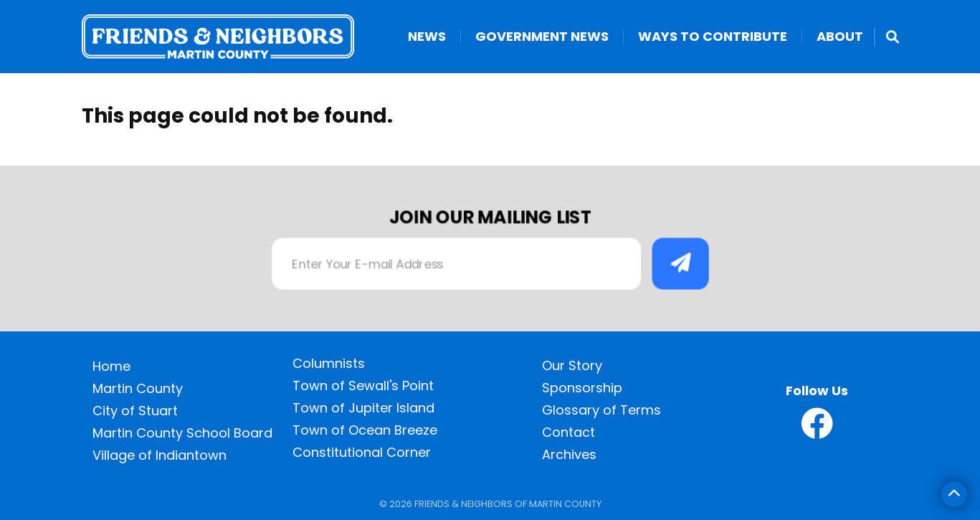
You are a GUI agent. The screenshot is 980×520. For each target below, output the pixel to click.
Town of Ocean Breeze (365, 430)
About (840, 37)
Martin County (138, 388)
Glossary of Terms (601, 410)
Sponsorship (582, 388)
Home (111, 366)
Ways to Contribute (713, 37)
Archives (569, 454)
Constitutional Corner (362, 452)
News (427, 37)
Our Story (572, 365)
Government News (542, 37)
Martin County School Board (182, 433)
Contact (569, 432)
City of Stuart (135, 411)
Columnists (329, 363)
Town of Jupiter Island (363, 408)
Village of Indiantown (160, 455)
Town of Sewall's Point (363, 386)
